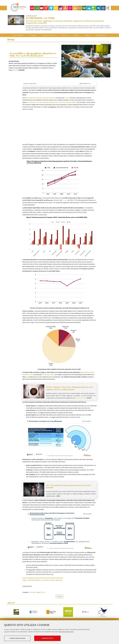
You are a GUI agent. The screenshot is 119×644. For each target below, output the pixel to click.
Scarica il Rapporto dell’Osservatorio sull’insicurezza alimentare (43, 578)
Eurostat (65, 200)
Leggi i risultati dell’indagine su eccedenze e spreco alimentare (42, 580)
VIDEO (16, 70)
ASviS (29, 16)
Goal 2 (35, 16)
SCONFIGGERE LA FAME (40, 18)
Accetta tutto (52, 638)
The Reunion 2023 (48, 375)
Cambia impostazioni (19, 638)
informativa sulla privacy (66, 632)
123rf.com (43, 592)
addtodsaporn (33, 592)
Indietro (59, 597)
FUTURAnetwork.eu (81, 398)
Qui (5, 632)
